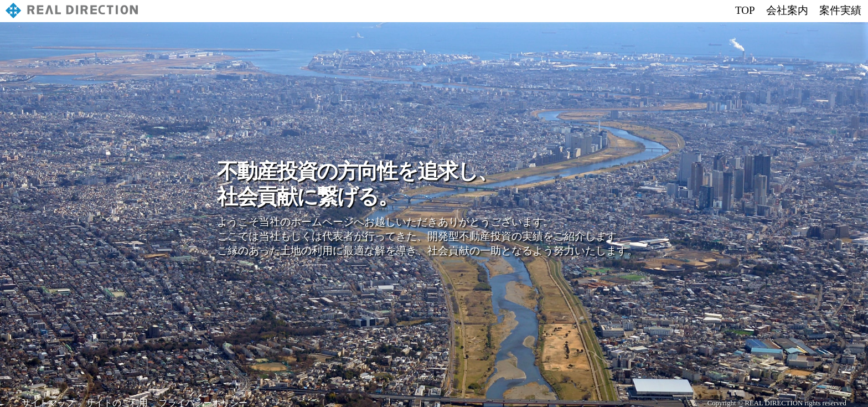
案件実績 (840, 10)
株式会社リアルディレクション (75, 12)
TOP (745, 10)
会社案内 (787, 10)
